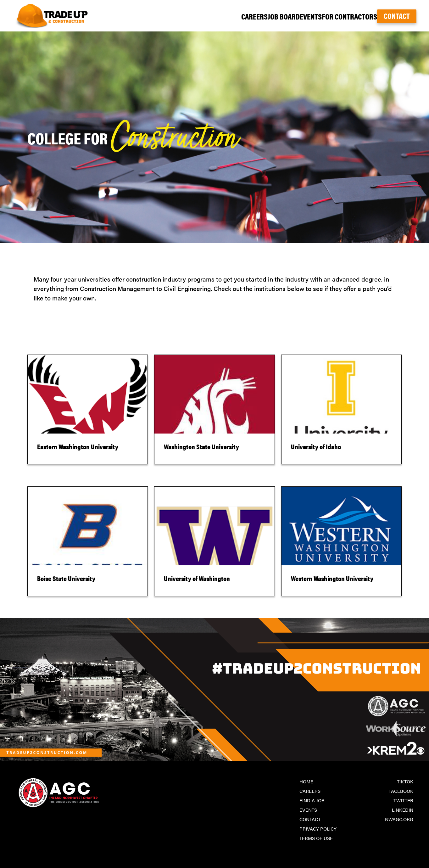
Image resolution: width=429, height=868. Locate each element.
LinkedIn (403, 810)
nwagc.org (399, 819)
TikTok (405, 781)
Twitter (403, 800)
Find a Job (312, 800)
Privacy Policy (318, 829)
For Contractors (339, 16)
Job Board (253, 16)
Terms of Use (316, 838)
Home (306, 781)
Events (291, 16)
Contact (397, 16)
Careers (214, 16)
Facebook (401, 791)
